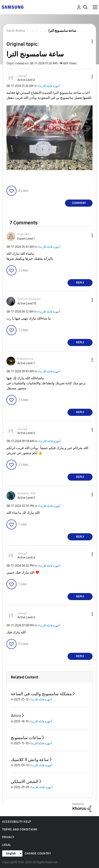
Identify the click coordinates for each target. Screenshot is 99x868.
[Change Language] (12, 853)
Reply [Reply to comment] (80, 283)
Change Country (38, 853)
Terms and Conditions (20, 829)
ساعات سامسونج (26, 738)
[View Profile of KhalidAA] (23, 234)
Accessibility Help (17, 822)
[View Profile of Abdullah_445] (26, 493)
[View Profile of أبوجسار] (22, 76)
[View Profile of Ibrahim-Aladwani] (29, 299)
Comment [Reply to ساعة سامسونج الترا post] (79, 203)
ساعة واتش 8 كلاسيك (30, 760)
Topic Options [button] (85, 41)
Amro (16, 716)
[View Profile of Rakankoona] (25, 359)
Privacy (8, 837)
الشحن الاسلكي (25, 781)
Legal (7, 845)
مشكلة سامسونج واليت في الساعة (41, 694)
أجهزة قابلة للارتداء (49, 86)
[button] (85, 77)
